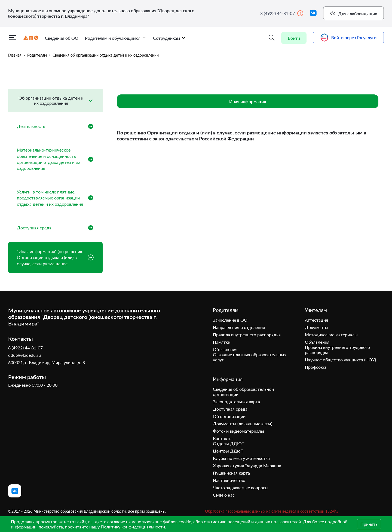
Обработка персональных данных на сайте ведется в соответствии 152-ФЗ (272, 511)
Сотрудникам (169, 38)
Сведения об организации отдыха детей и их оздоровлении (106, 55)
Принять (369, 524)
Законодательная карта (236, 402)
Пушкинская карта (231, 473)
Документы (317, 327)
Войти (294, 38)
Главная (15, 55)
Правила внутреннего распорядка (247, 335)
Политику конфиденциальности (133, 527)
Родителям (37, 55)
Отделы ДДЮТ (229, 443)
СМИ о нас (224, 495)
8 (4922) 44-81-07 (282, 13)
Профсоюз (316, 367)
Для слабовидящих (353, 13)
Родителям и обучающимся (116, 38)
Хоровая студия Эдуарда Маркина (247, 465)
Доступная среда (230, 409)
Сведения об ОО (62, 38)
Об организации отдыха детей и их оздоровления (51, 100)
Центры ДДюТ (228, 451)
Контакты (223, 438)
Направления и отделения (239, 327)
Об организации (229, 416)
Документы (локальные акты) (243, 424)
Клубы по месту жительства (241, 458)
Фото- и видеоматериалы (238, 431)
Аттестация (316, 320)
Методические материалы (331, 335)
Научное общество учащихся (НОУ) (340, 360)
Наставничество (229, 480)
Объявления (225, 349)
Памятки (222, 342)
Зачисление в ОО (230, 320)
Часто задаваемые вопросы (241, 488)
